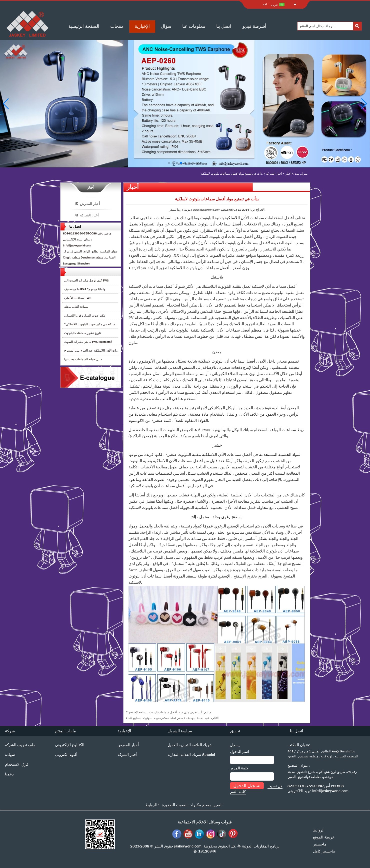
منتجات (117, 26)
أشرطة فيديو (254, 26)
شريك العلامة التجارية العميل (190, 745)
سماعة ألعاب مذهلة (76, 307)
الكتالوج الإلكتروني (70, 745)
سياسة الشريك (180, 731)
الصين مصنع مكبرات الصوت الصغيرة (192, 805)
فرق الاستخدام (17, 764)
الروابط (319, 830)
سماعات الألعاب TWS (78, 298)
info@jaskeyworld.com (330, 791)
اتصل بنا (224, 26)
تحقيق (235, 731)
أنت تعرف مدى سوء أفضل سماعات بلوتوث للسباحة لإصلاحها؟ (164, 712)
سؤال (166, 26)
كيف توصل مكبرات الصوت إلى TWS (86, 280)
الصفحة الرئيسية (84, 26)
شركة (10, 731)
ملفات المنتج (65, 731)
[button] (169, 163)
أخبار (288, 174)
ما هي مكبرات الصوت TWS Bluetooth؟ (88, 342)
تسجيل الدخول (247, 786)
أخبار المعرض (90, 204)
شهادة (10, 755)
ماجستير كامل (324, 851)
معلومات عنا (194, 26)
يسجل (235, 745)
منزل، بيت (301, 174)
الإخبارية (142, 26)
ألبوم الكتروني (66, 755)
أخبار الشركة (274, 174)
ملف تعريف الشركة (20, 745)
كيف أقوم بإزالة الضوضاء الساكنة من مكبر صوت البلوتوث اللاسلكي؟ (106, 324)
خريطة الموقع (324, 837)
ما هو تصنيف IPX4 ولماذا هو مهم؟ (85, 289)
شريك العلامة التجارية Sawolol (191, 755)
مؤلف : (186, 210)
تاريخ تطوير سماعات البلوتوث (82, 333)
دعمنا (9, 774)
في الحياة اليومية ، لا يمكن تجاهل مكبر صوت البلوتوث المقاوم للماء (167, 718)
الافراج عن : (257, 210)
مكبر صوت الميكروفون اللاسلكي (85, 316)
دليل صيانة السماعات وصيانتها (83, 359)
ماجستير (320, 844)
